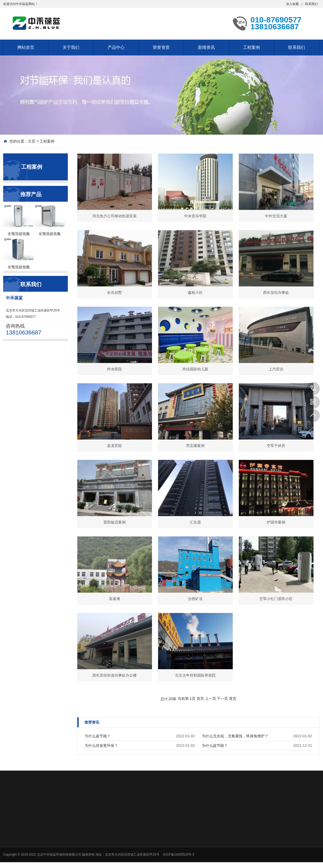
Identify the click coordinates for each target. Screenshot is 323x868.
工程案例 (251, 47)
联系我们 (311, 4)
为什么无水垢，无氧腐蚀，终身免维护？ (235, 736)
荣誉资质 (161, 47)
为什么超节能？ (98, 736)
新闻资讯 (206, 47)
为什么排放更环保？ (101, 746)
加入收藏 (292, 4)
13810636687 (313, 389)
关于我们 (71, 47)
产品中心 (116, 47)
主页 (32, 141)
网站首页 (26, 47)
